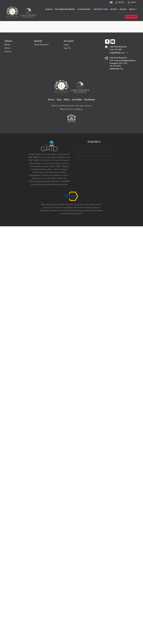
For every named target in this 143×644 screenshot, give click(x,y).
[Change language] (111, 2)
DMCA (67, 99)
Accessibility (77, 99)
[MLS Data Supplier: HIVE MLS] (71, 196)
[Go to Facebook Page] (107, 42)
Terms (59, 99)
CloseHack (78, 109)
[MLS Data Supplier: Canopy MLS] (49, 146)
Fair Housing (90, 99)
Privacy (51, 99)
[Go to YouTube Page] (113, 42)
